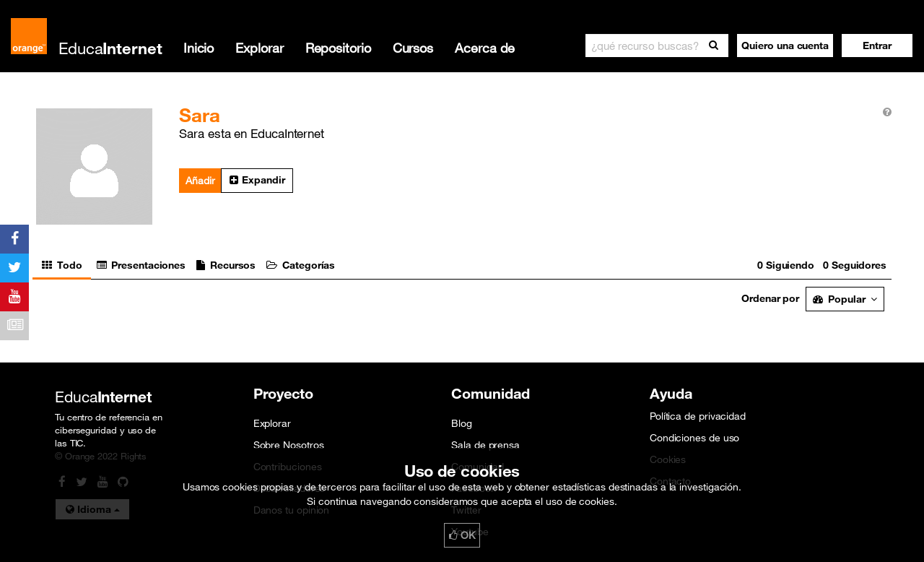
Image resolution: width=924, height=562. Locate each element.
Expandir (257, 180)
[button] (877, 46)
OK (462, 535)
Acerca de (485, 48)
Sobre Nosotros (289, 445)
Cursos (413, 48)
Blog (462, 423)
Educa (110, 48)
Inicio (199, 48)
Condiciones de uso (694, 438)
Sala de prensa (485, 445)
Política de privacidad (698, 416)
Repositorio (338, 48)
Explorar (259, 48)
